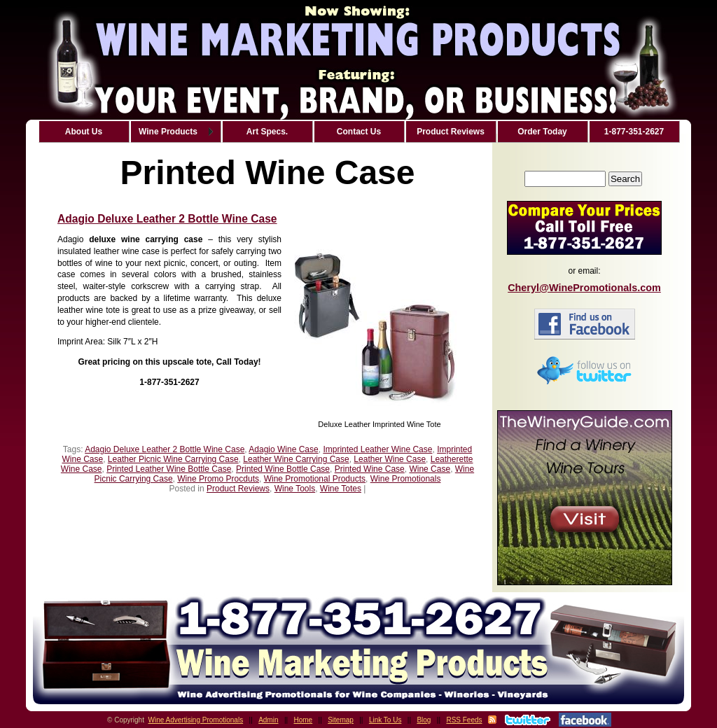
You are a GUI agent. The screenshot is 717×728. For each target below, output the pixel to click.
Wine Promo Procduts (218, 479)
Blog (424, 720)
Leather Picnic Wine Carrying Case (173, 459)
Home (304, 720)
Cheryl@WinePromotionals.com (584, 288)
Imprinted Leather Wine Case (377, 449)
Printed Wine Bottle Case (283, 469)
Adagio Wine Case (283, 449)
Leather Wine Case (390, 459)
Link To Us (385, 720)
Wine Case (430, 469)
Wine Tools (295, 489)
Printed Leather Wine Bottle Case (169, 469)
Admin (268, 720)
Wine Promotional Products (315, 479)
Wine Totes (341, 489)
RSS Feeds (464, 720)
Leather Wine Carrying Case (296, 459)
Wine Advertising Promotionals (196, 720)
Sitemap (341, 720)
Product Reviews (238, 489)
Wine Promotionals (406, 479)
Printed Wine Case (370, 469)
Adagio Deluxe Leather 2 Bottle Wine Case (167, 219)
